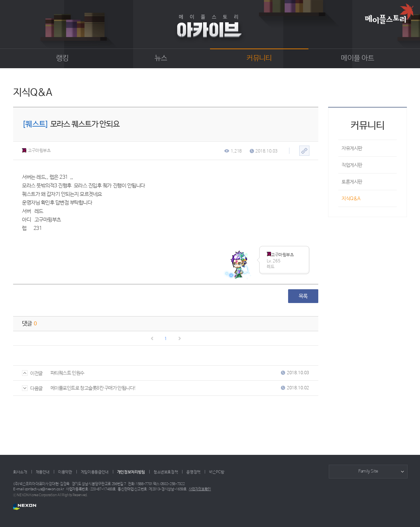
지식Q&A (351, 199)
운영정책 (193, 472)
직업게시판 (352, 165)
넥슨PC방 (217, 472)
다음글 (32, 388)
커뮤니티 (259, 58)
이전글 (32, 373)
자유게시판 (352, 148)
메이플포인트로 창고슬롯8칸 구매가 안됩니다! (93, 388)
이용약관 (65, 472)
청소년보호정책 (166, 472)
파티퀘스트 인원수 (67, 373)
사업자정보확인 (200, 489)
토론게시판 (352, 182)
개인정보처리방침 (131, 472)
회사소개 (20, 472)
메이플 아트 (357, 58)
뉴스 (161, 58)
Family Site (368, 471)
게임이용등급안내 (95, 472)
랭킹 (63, 58)
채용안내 (43, 472)
